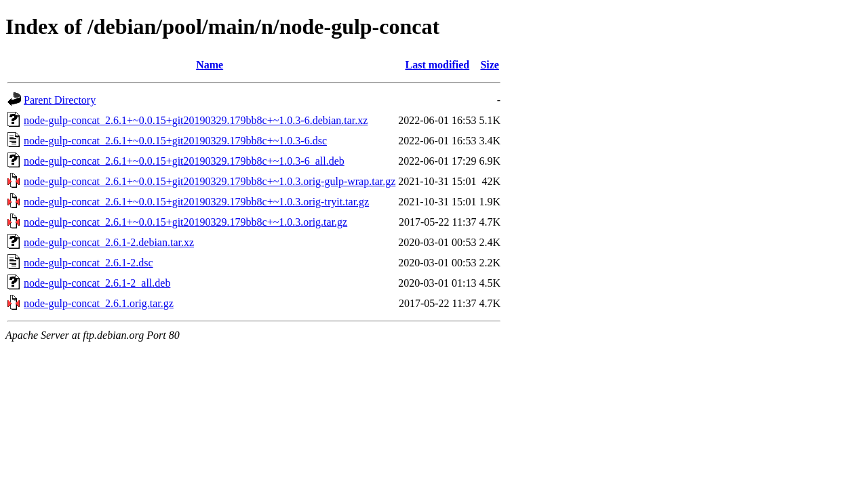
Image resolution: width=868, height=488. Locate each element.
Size (490, 65)
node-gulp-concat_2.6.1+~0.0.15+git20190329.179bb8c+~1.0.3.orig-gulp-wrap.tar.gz (210, 181)
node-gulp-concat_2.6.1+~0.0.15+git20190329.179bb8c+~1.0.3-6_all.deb (184, 161)
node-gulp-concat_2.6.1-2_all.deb (97, 283)
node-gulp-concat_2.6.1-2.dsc (88, 263)
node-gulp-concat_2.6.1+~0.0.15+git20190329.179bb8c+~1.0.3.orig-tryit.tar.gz (196, 202)
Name (210, 65)
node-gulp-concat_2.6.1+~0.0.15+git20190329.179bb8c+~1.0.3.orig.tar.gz (185, 222)
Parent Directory (60, 100)
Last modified (438, 65)
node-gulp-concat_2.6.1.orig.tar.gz (99, 303)
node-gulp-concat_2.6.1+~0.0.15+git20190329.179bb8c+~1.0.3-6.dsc (175, 141)
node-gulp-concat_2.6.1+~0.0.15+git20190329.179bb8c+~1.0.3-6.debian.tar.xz (196, 120)
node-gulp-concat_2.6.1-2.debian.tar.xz (109, 242)
